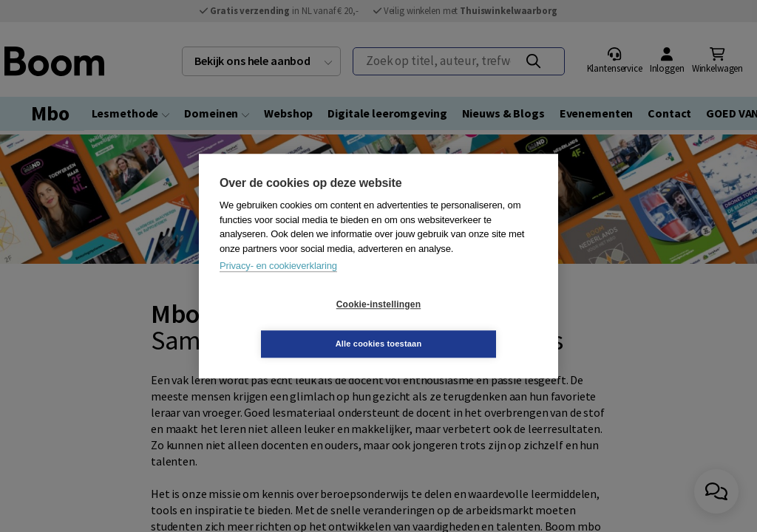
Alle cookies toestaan (467, 324)
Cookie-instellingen (291, 324)
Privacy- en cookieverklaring (278, 286)
